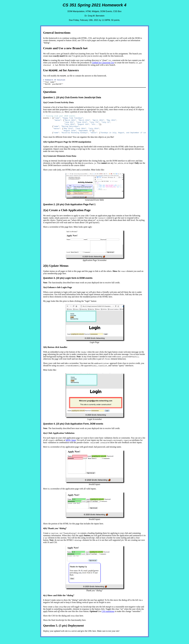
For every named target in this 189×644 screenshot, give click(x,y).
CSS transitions (108, 614)
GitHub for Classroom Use (103, 63)
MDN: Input (71, 443)
